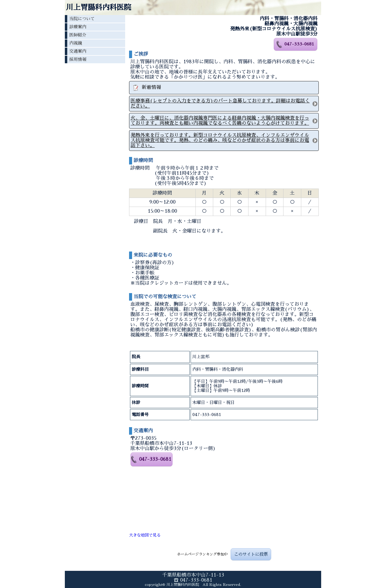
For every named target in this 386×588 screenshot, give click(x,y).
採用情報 (78, 59)
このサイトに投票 (251, 554)
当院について (82, 19)
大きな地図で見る (145, 535)
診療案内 (78, 27)
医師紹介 (78, 35)
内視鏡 (76, 43)
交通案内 (78, 51)
